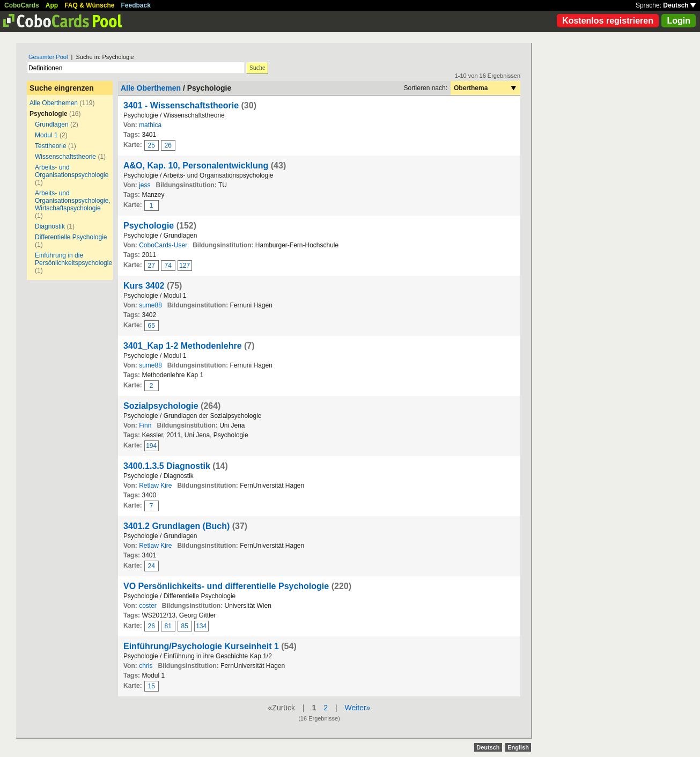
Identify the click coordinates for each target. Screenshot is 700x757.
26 (168, 145)
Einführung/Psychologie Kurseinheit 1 (201, 646)
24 (152, 566)
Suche (257, 68)
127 (185, 266)
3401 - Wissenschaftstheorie (181, 105)
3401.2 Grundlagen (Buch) (176, 526)
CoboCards (22, 5)
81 (168, 626)
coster (148, 606)
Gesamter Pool (48, 57)
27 (152, 266)
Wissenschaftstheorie (65, 157)
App (52, 5)
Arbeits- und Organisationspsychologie (72, 171)
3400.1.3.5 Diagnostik (167, 466)
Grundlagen (52, 124)
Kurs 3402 (144, 286)
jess (145, 185)
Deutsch (679, 5)
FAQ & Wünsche (89, 5)
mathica (150, 125)
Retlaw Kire (155, 486)
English (518, 747)
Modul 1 (46, 135)
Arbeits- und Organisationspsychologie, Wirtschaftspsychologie (73, 201)
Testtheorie (51, 146)
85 (185, 626)
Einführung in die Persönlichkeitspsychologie (73, 259)
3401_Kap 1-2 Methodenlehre (183, 346)
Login (679, 21)
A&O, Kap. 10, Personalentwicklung (196, 166)
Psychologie (149, 226)
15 (152, 686)
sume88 (150, 305)
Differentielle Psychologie (71, 237)
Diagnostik (50, 226)
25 (152, 145)
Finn (145, 425)
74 (168, 266)
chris (146, 666)
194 (151, 446)
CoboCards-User (163, 245)
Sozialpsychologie (161, 406)
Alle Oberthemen (54, 103)
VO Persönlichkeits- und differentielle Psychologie (226, 586)
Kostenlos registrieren (608, 21)
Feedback (136, 5)
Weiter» (357, 708)
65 (152, 326)
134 (201, 626)
